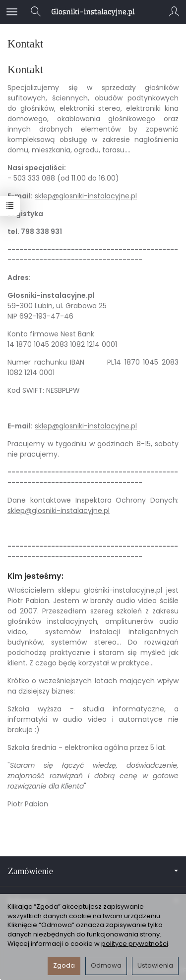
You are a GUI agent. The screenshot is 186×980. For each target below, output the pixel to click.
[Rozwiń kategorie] (12, 12)
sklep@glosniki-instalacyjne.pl (86, 196)
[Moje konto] (174, 12)
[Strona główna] (93, 12)
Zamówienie (93, 871)
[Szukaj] (36, 12)
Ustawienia (155, 965)
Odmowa (106, 965)
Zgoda (64, 965)
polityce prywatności (135, 944)
